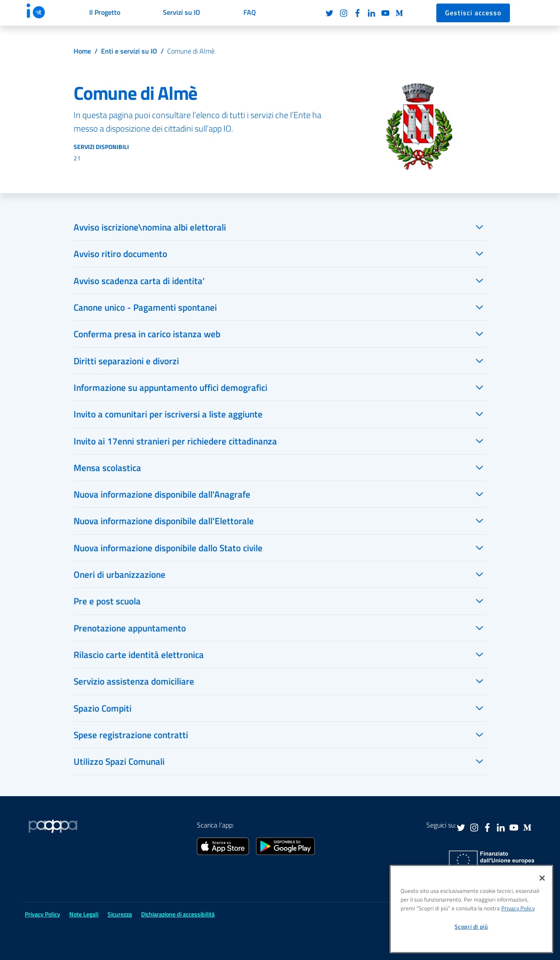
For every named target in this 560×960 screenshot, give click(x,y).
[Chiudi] (542, 878)
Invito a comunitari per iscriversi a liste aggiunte (168, 414)
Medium (399, 13)
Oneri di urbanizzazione (120, 574)
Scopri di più (471, 926)
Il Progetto (105, 12)
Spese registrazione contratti (131, 735)
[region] (471, 909)
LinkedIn (371, 13)
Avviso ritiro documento (120, 254)
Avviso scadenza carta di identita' (139, 281)
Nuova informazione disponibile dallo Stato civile (168, 548)
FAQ (250, 12)
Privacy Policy (42, 914)
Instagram (344, 13)
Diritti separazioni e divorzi (126, 361)
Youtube (385, 13)
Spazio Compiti (103, 708)
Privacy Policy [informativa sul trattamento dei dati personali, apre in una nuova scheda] (518, 908)
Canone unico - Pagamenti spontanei (145, 307)
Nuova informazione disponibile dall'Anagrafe (162, 494)
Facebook (358, 13)
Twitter (330, 13)
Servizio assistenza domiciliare (134, 681)
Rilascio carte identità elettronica (139, 655)
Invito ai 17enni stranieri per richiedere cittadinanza (175, 441)
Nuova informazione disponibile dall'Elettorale (164, 521)
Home (82, 51)
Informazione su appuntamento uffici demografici (170, 387)
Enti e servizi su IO (129, 51)
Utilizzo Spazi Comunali (119, 761)
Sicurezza (120, 914)
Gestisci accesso (473, 13)
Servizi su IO (182, 12)
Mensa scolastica (107, 468)
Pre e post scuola (107, 601)
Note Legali (84, 914)
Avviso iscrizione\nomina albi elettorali (150, 227)
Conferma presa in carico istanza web (147, 334)
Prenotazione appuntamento (130, 628)
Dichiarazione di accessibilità (178, 914)
